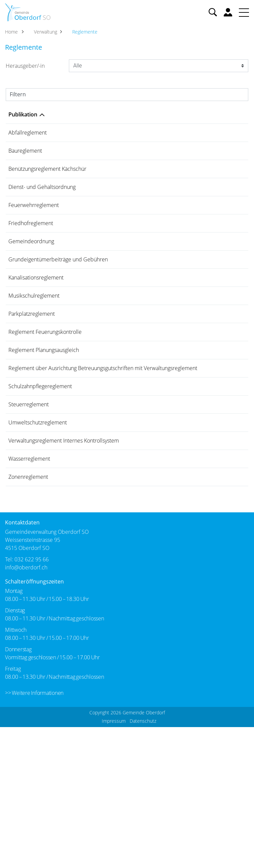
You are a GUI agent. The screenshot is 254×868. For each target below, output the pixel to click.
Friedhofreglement (31, 258)
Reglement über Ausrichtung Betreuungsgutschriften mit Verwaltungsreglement (75, 463)
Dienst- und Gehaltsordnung (42, 208)
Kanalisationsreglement (36, 334)
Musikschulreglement (34, 359)
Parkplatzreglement (32, 384)
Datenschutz (143, 862)
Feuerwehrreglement (34, 233)
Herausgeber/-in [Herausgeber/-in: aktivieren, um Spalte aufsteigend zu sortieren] (192, 114)
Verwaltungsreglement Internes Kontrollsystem (64, 560)
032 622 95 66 (32, 700)
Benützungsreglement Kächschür (47, 183)
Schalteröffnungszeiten (34, 722)
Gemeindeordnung (31, 284)
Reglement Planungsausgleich (44, 435)
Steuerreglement (29, 510)
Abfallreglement (28, 133)
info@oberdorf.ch (26, 708)
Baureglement (25, 158)
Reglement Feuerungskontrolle (45, 409)
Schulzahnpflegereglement (40, 485)
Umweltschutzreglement (38, 535)
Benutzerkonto (228, 12)
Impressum (114, 862)
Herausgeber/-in (25, 66)
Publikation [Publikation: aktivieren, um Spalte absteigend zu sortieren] (23, 114)
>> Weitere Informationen (34, 834)
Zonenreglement (28, 611)
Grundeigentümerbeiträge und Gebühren (58, 309)
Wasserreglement (29, 585)
